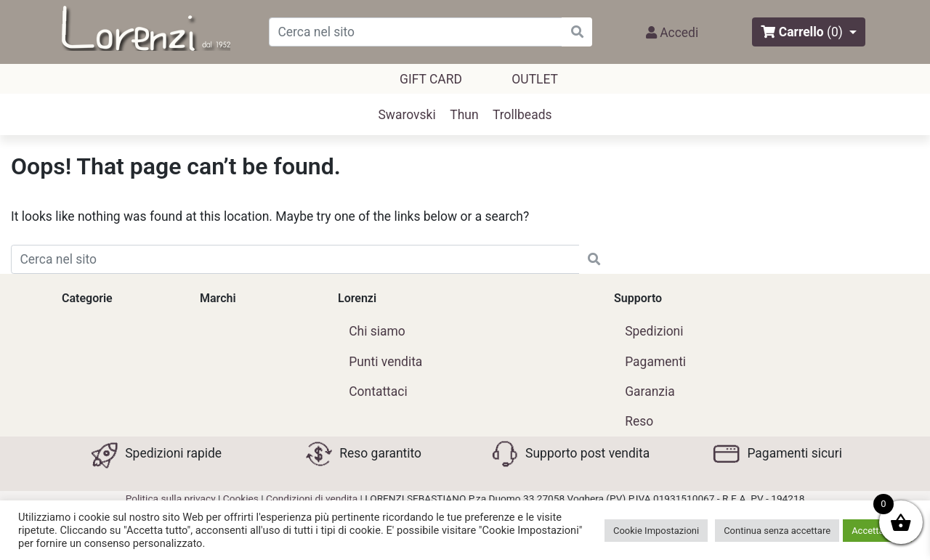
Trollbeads (522, 115)
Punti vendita (385, 362)
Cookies (241, 498)
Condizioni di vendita (312, 498)
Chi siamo (377, 331)
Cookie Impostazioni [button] (656, 531)
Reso (639, 421)
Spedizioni (654, 331)
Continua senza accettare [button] (777, 531)
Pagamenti (655, 362)
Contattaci (378, 391)
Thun (464, 115)
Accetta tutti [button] (877, 531)
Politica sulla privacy (171, 498)
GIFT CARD (431, 79)
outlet (535, 79)
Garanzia (650, 391)
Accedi (672, 33)
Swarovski (407, 115)
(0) (835, 32)
